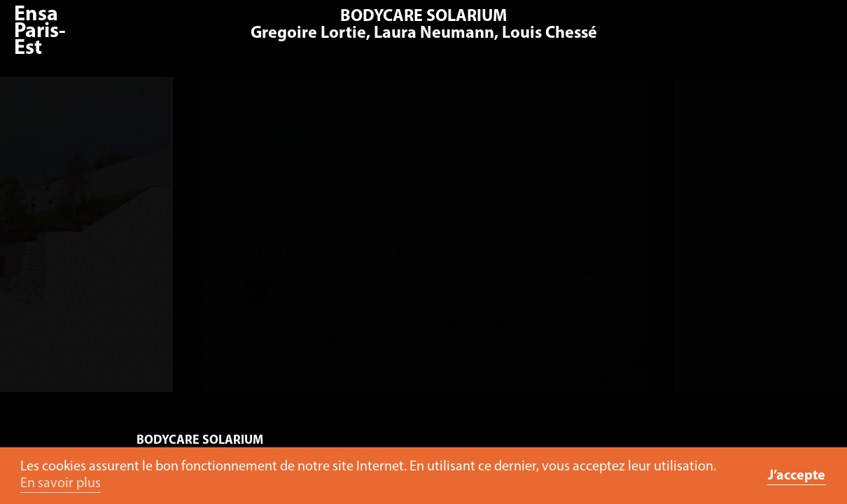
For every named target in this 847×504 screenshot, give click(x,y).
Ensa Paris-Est (40, 32)
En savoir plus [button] (61, 484)
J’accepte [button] (797, 476)
